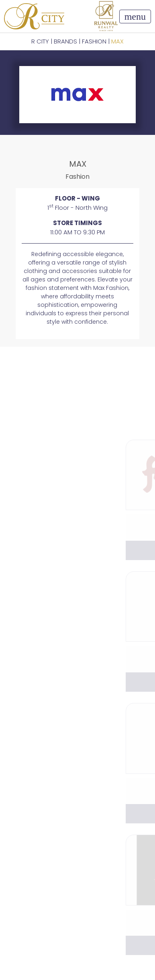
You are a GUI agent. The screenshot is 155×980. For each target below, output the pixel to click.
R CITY (40, 41)
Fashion (94, 41)
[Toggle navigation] (135, 17)
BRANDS (65, 41)
